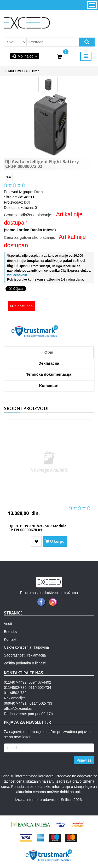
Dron (36, 71)
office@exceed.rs (18, 709)
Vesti (8, 624)
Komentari (49, 386)
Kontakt (10, 639)
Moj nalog (25, 56)
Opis (49, 352)
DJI (27, 202)
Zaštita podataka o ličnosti (25, 663)
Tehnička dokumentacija (49, 374)
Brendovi (11, 632)
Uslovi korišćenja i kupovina (26, 647)
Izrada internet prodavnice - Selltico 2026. (49, 800)
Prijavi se (84, 760)
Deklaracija (49, 363)
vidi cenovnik (17, 275)
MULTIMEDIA (18, 71)
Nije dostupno (21, 306)
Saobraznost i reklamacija (25, 655)
